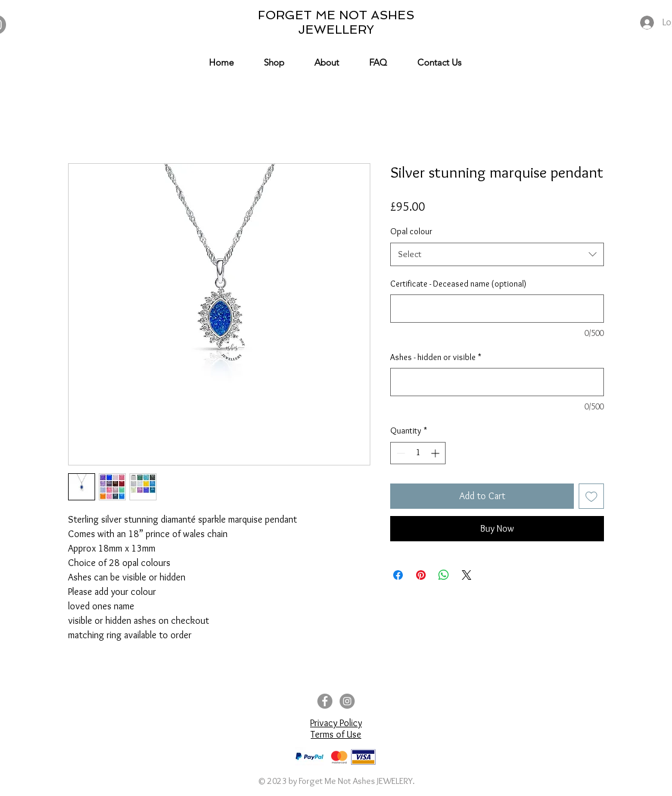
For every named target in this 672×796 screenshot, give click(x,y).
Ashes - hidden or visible (436, 357)
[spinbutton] (418, 453)
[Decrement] (400, 453)
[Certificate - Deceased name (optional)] (497, 309)
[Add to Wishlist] (591, 496)
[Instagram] (347, 701)
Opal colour (411, 231)
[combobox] (497, 254)
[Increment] (436, 453)
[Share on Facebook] (398, 575)
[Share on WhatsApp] (444, 575)
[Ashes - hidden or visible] (497, 382)
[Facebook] (325, 701)
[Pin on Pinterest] (421, 575)
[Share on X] (467, 575)
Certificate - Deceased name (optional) (458, 284)
